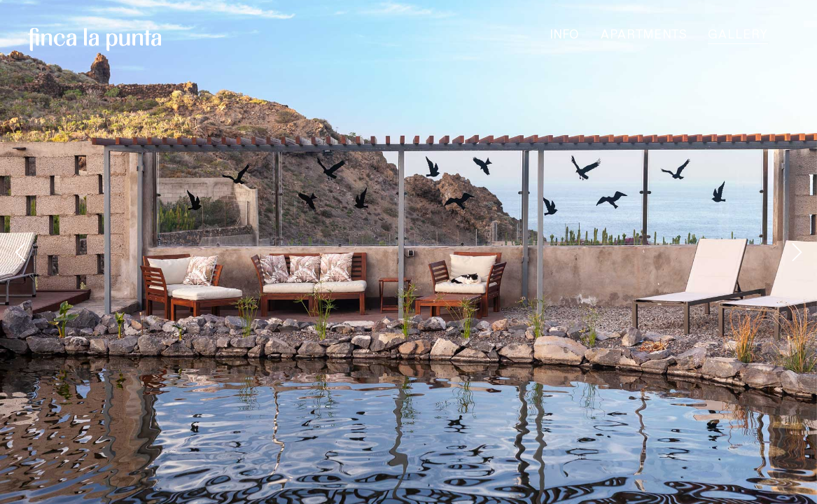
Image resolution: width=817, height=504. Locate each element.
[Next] (795, 252)
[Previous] (22, 252)
